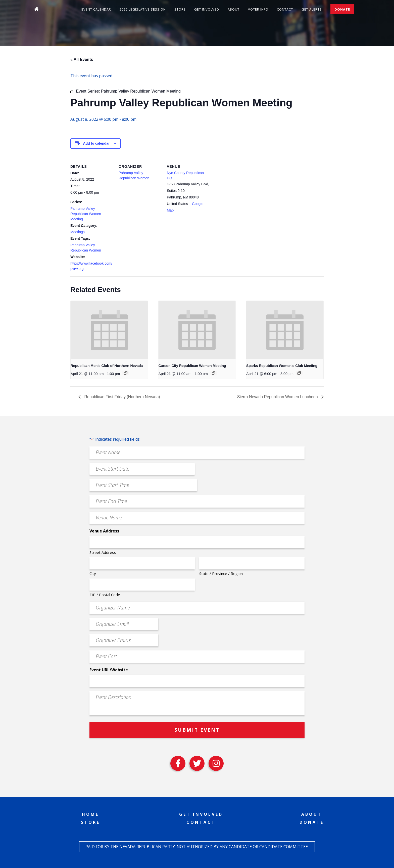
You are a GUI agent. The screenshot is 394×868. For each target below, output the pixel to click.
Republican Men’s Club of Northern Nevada (107, 366)
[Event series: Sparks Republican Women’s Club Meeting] (299, 373)
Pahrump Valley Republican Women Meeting (86, 214)
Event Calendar (96, 9)
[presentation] (109, 330)
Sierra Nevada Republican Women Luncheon (278, 397)
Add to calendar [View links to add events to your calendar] (96, 143)
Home (90, 814)
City (93, 573)
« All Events (82, 59)
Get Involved (207, 9)
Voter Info (258, 9)
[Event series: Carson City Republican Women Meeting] (214, 373)
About (234, 9)
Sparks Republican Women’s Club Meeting (282, 366)
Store (180, 9)
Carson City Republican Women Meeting (192, 366)
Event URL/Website (109, 670)
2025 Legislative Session (143, 9)
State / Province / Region (221, 573)
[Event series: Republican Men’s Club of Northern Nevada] (126, 373)
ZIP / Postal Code (105, 595)
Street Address (103, 552)
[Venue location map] (242, 191)
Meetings (78, 232)
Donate (342, 9)
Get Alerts (312, 9)
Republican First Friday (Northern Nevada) (122, 397)
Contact (285, 9)
